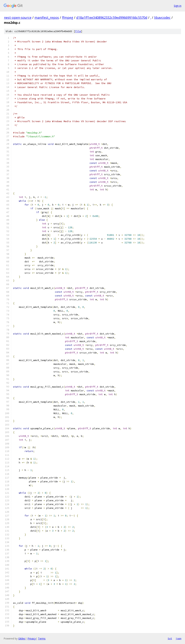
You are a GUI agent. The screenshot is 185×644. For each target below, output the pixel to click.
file (78, 31)
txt (170, 638)
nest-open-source (18, 18)
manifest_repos (47, 18)
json (178, 638)
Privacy (32, 638)
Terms (42, 638)
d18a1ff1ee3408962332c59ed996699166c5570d (112, 18)
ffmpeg (68, 18)
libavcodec (162, 18)
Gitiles (22, 638)
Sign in (178, 6)
